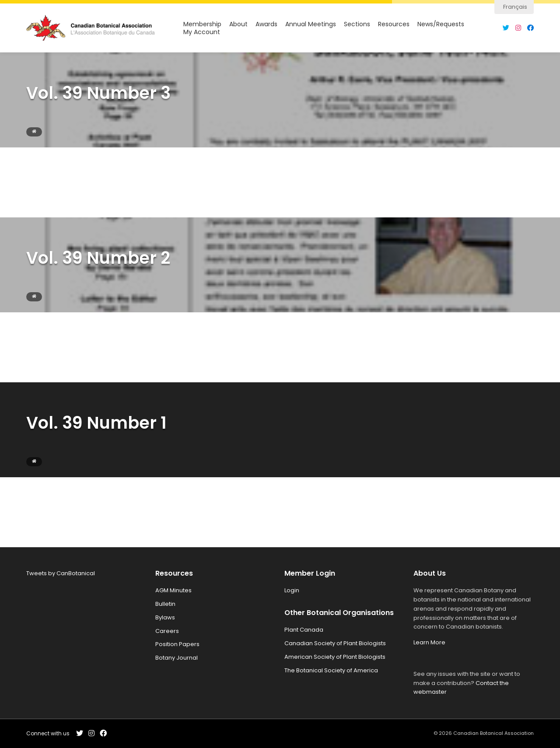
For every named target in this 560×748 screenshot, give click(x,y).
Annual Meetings (311, 24)
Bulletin (165, 604)
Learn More (429, 642)
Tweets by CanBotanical (61, 573)
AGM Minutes (173, 590)
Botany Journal (177, 658)
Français (515, 7)
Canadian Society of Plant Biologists (335, 643)
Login (292, 590)
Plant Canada (304, 630)
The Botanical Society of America (331, 670)
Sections (357, 24)
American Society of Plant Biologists (335, 657)
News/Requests (441, 24)
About (238, 24)
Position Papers (177, 644)
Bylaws (165, 617)
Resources (394, 24)
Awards (266, 24)
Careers (167, 631)
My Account (202, 32)
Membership (202, 24)
